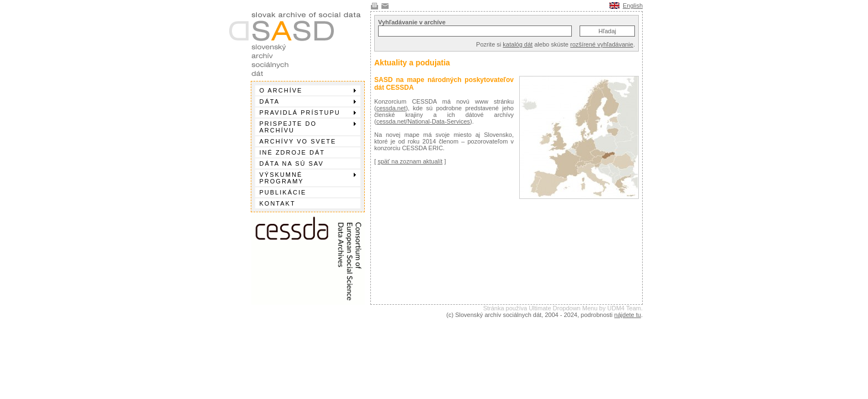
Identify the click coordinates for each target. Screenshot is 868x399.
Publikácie (283, 192)
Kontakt (278, 203)
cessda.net (391, 108)
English (633, 6)
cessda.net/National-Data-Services (423, 121)
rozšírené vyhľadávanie (602, 44)
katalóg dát (518, 44)
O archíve (308, 90)
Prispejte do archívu (308, 127)
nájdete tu (628, 315)
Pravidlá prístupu (308, 112)
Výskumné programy (308, 178)
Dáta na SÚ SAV (292, 163)
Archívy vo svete (298, 141)
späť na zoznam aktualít (410, 161)
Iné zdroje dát (292, 152)
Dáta (308, 101)
